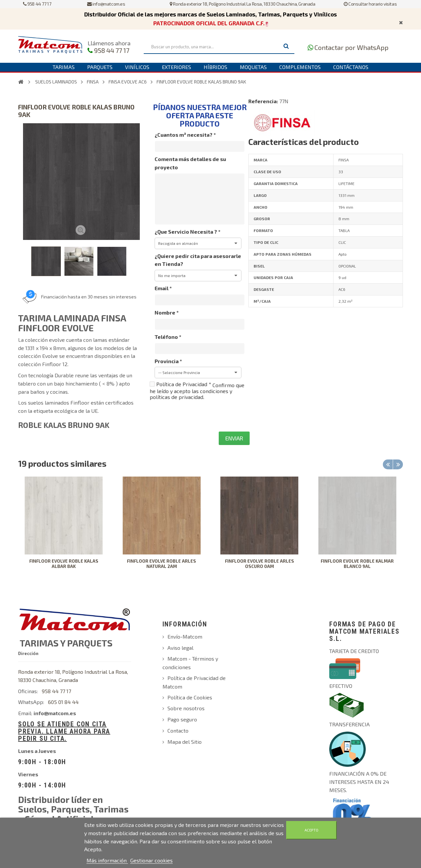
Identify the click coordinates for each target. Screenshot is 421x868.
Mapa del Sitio (185, 742)
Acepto (311, 830)
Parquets (100, 67)
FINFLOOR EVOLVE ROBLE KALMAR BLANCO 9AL (357, 564)
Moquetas (253, 67)
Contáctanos (351, 67)
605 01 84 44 (63, 702)
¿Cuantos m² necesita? (185, 135)
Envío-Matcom (185, 636)
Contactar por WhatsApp (351, 47)
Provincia (168, 361)
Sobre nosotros (186, 708)
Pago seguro (182, 719)
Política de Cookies (190, 697)
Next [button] (398, 464)
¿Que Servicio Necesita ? (187, 232)
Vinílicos (137, 67)
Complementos (300, 67)
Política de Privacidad (184, 384)
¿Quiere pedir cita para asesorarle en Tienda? (198, 260)
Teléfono (168, 337)
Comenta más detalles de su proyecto (190, 163)
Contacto (178, 730)
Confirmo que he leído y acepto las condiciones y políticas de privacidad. (197, 391)
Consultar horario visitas (370, 4)
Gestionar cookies (151, 860)
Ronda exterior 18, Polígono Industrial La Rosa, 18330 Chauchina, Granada (242, 4)
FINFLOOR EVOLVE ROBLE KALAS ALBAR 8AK (64, 564)
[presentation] (200, 416)
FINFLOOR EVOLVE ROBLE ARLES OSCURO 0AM (260, 564)
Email (163, 288)
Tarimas (64, 67)
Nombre (167, 312)
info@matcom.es (106, 4)
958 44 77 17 (37, 4)
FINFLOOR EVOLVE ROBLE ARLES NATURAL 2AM (161, 564)
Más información (107, 860)
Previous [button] (388, 464)
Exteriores (176, 67)
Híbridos (215, 67)
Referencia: (263, 101)
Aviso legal (180, 648)
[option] (64, 527)
